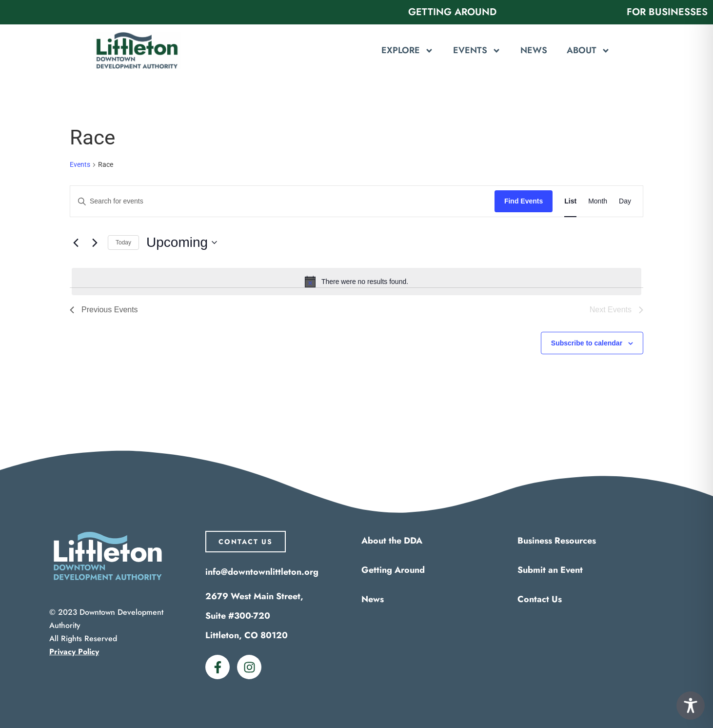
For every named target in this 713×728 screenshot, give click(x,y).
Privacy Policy (74, 652)
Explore (407, 51)
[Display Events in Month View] (598, 201)
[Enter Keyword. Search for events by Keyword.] (282, 201)
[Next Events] (95, 243)
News (534, 50)
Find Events (524, 201)
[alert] (356, 282)
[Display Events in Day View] (625, 201)
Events (477, 51)
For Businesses (667, 12)
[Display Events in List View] (570, 201)
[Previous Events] (76, 243)
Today (123, 243)
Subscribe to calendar (587, 343)
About (588, 51)
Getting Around (452, 12)
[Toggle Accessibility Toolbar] (691, 706)
